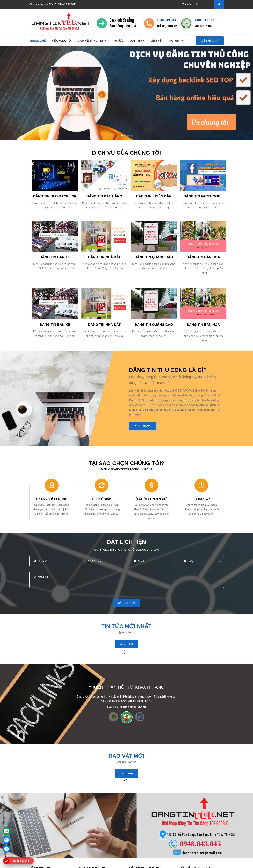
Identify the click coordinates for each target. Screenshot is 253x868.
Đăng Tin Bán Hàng (90, 826)
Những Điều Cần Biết (141, 826)
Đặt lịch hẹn (126, 603)
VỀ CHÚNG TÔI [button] (40, 807)
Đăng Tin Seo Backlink (92, 821)
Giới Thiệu (35, 821)
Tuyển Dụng (36, 843)
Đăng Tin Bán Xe (89, 843)
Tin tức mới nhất (126, 626)
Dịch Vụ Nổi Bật (38, 826)
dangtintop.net (168, 864)
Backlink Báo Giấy (90, 832)
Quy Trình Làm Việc (41, 832)
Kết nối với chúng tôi (196, 807)
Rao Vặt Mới (127, 756)
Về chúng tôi (143, 426)
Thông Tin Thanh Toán (142, 821)
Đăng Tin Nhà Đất (89, 848)
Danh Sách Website (41, 837)
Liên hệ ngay (210, 41)
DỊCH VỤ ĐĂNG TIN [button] (93, 807)
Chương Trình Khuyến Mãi (144, 815)
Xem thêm (127, 644)
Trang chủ (35, 815)
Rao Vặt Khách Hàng (141, 837)
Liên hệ (34, 848)
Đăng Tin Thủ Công (90, 815)
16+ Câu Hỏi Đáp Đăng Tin (144, 832)
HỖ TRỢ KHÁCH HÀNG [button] (145, 807)
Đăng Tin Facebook (90, 837)
